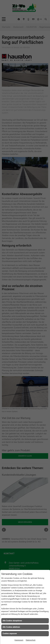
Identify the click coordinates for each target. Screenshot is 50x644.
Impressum (19, 640)
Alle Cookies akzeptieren (12, 621)
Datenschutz (31, 640)
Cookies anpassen (10, 634)
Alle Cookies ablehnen (11, 627)
